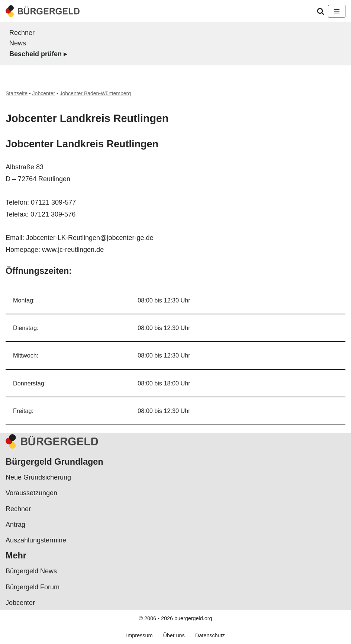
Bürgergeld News (31, 571)
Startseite (17, 93)
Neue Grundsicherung (38, 477)
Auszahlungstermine (36, 540)
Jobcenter (44, 93)
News (18, 43)
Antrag (15, 525)
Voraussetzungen (31, 493)
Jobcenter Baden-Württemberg (95, 93)
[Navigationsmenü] (337, 11)
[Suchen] (321, 11)
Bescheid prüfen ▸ (38, 54)
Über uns (174, 635)
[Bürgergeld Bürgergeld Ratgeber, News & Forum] (43, 11)
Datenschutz (210, 635)
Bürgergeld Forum (33, 587)
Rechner (22, 33)
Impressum (139, 635)
